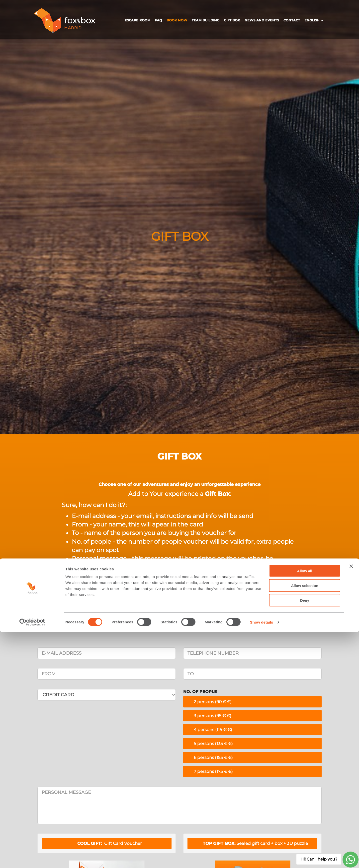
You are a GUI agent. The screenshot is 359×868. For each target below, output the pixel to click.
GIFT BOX (232, 20)
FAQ (158, 20)
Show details (262, 858)
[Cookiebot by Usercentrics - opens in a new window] (32, 858)
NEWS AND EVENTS (262, 20)
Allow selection (305, 822)
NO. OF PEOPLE (200, 692)
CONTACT (292, 20)
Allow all (305, 807)
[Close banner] (351, 802)
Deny (305, 836)
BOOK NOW (177, 20)
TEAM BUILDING (206, 20)
